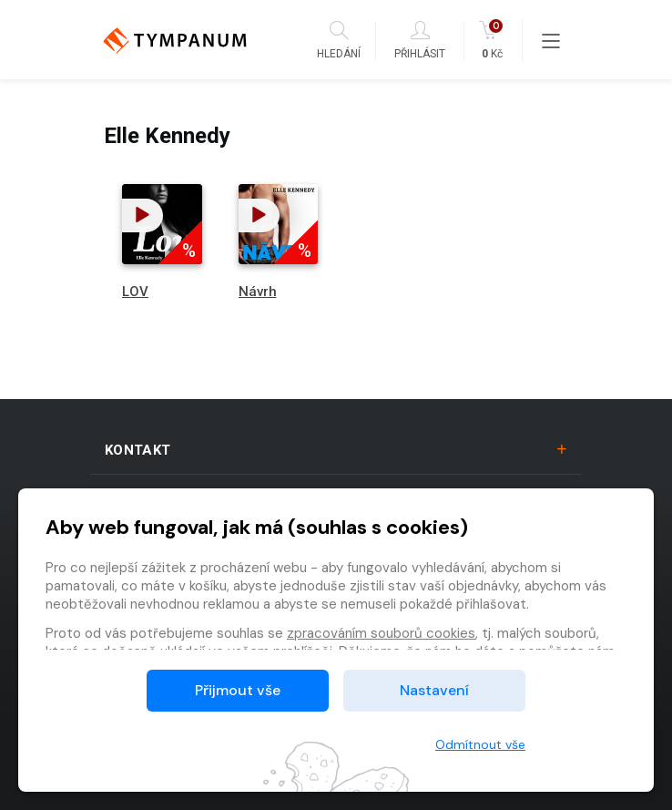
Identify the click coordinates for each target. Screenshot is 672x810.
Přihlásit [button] (420, 41)
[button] (143, 215)
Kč (492, 41)
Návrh (258, 292)
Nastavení (434, 690)
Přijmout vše (238, 690)
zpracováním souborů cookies (381, 633)
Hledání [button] (339, 41)
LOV (135, 292)
